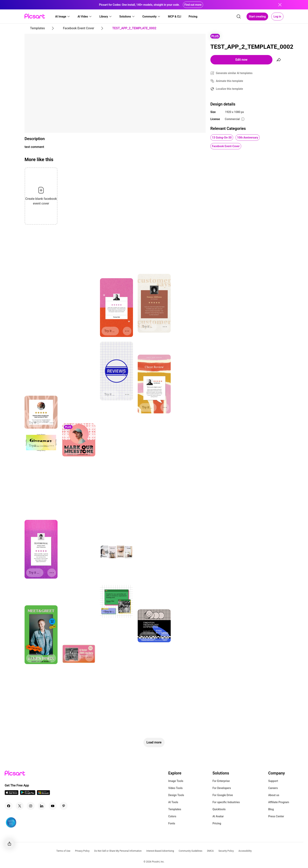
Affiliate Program (279, 802)
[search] (239, 17)
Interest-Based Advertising (160, 851)
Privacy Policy (82, 851)
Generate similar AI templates (234, 73)
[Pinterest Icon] (64, 806)
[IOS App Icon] (12, 794)
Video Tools (175, 788)
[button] (63, 17)
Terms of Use (63, 851)
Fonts (172, 823)
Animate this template (230, 81)
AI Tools (173, 802)
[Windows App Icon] (43, 794)
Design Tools (176, 795)
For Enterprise (221, 781)
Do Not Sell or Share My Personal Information (118, 851)
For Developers (222, 788)
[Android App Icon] (28, 794)
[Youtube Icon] (53, 806)
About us (274, 795)
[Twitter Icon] (20, 806)
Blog (271, 809)
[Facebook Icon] (9, 806)
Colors (172, 816)
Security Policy (226, 851)
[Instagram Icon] (31, 806)
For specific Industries (226, 802)
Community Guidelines (191, 851)
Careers (273, 788)
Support (273, 781)
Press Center (276, 816)
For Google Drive (223, 795)
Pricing (217, 823)
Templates (175, 809)
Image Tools (176, 781)
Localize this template (229, 89)
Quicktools (219, 809)
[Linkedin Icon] (42, 806)
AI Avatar (218, 816)
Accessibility (245, 851)
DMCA (210, 851)
